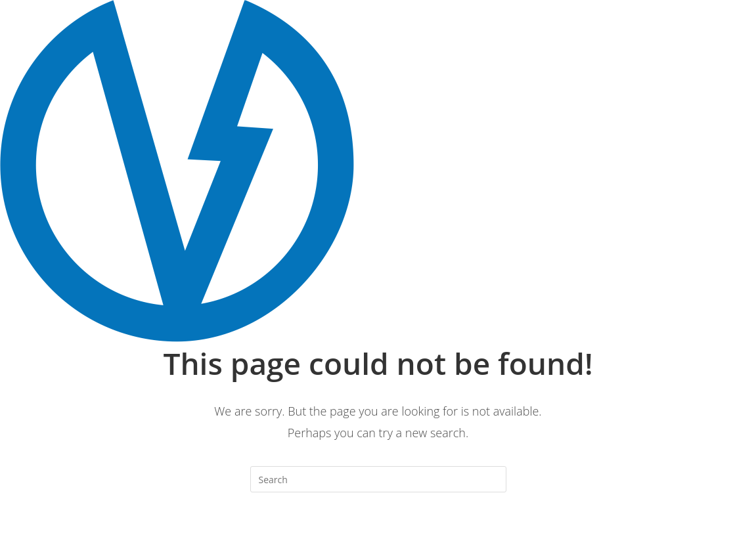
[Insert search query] (378, 479)
